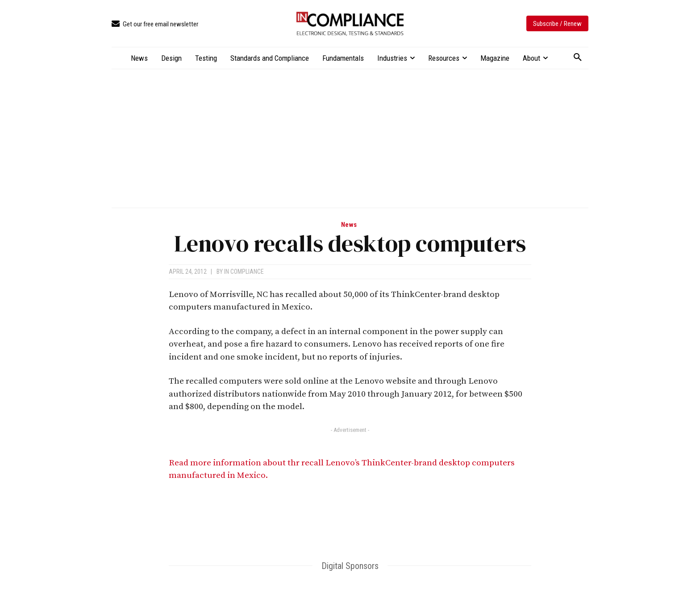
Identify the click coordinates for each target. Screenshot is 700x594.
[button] (578, 58)
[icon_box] (155, 24)
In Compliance (244, 272)
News (349, 225)
